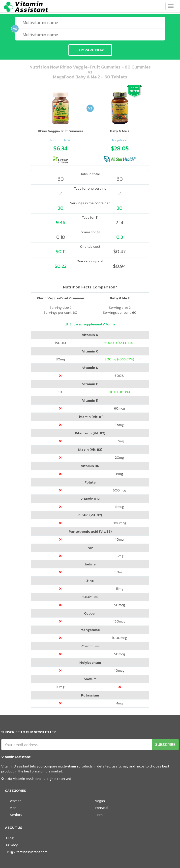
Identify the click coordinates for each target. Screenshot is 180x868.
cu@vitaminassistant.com (27, 852)
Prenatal (102, 808)
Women (16, 801)
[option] (60, 153)
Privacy (12, 845)
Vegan (100, 801)
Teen (99, 815)
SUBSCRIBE (165, 744)
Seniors (16, 815)
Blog (10, 838)
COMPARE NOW (90, 50)
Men (13, 808)
